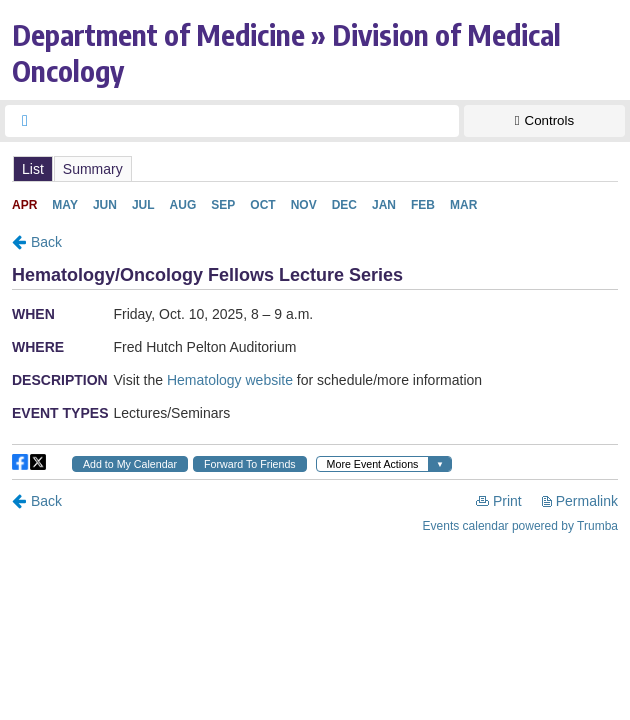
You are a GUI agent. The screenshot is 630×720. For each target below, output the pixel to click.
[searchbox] (250, 121)
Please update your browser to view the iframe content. (315, 168)
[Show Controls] (544, 121)
